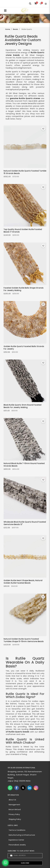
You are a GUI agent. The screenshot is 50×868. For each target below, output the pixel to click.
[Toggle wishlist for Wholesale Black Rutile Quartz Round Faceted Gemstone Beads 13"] (43, 480)
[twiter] (23, 788)
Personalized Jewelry (17, 845)
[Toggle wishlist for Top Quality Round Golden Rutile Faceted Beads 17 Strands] (43, 187)
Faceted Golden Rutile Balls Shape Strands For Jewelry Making (24, 289)
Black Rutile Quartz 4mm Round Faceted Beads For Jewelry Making (22, 406)
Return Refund (15, 809)
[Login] (46, 4)
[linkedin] (29, 788)
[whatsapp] (10, 788)
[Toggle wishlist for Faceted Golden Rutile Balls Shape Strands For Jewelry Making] (43, 246)
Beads (15, 29)
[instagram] (36, 788)
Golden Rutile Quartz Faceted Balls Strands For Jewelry (24, 348)
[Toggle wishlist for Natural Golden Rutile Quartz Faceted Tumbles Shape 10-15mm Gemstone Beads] (43, 597)
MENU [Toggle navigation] (5, 11)
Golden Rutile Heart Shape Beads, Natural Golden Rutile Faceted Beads (23, 582)
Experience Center (16, 840)
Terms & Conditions (17, 830)
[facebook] (17, 788)
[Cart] (36, 4)
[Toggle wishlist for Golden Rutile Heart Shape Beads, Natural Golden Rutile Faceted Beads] (43, 538)
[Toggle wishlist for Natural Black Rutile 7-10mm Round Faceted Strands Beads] (43, 421)
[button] (25, 863)
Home (8, 29)
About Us (12, 800)
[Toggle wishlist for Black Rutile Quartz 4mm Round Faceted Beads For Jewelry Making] (43, 363)
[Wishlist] (41, 4)
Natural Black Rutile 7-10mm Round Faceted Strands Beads (24, 465)
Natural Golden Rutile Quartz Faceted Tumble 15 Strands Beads (25, 172)
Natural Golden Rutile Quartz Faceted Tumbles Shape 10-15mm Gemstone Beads (24, 640)
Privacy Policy (14, 814)
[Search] (30, 4)
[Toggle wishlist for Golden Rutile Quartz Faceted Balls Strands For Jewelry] (43, 304)
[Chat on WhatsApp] (5, 863)
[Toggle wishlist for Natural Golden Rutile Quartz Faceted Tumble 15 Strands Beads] (43, 129)
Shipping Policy (15, 819)
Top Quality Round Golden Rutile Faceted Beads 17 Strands (23, 231)
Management (14, 805)
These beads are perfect (18, 84)
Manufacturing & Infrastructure (22, 835)
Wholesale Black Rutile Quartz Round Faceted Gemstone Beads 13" (25, 523)
